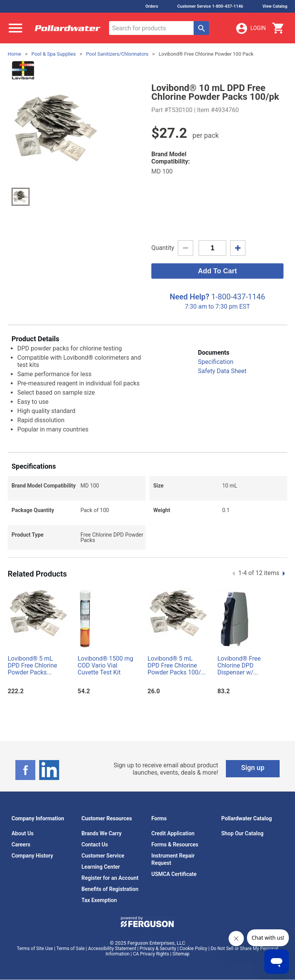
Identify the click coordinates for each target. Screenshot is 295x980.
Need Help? (190, 297)
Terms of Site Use (35, 949)
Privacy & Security (158, 949)
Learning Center (101, 867)
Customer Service (103, 856)
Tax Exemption (99, 900)
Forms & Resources (175, 844)
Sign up (253, 768)
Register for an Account (110, 878)
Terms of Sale (71, 949)
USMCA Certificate (174, 874)
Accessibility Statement (112, 949)
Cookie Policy (194, 949)
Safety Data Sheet (222, 371)
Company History (32, 856)
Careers (21, 844)
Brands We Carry (102, 833)
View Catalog (275, 6)
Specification (215, 362)
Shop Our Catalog (242, 833)
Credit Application (173, 833)
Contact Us (95, 844)
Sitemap (181, 954)
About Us (23, 833)
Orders (152, 6)
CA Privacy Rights (151, 954)
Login (250, 28)
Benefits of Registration (110, 889)
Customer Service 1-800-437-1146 (210, 6)
